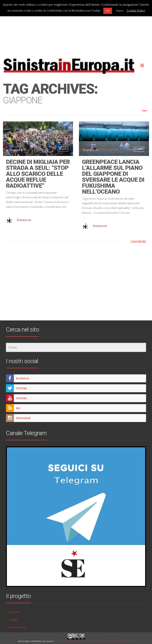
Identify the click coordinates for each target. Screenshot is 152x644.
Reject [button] (120, 11)
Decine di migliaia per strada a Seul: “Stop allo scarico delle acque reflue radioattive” (38, 174)
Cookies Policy (17, 628)
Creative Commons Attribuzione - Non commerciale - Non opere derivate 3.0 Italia (94, 641)
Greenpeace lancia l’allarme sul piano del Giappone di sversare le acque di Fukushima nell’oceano (113, 177)
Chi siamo (14, 612)
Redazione (24, 220)
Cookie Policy (136, 11)
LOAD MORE (138, 242)
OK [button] (108, 11)
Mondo (63, 149)
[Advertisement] (76, 28)
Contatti (12, 620)
